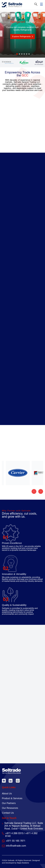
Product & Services (12, 798)
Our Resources (10, 808)
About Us (7, 793)
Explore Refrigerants (22, 36)
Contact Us (8, 813)
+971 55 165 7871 (16, 841)
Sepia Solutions (23, 863)
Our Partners (9, 803)
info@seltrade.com (16, 846)
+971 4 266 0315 (14, 834)
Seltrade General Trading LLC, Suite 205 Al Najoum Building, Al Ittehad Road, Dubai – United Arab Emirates (24, 826)
